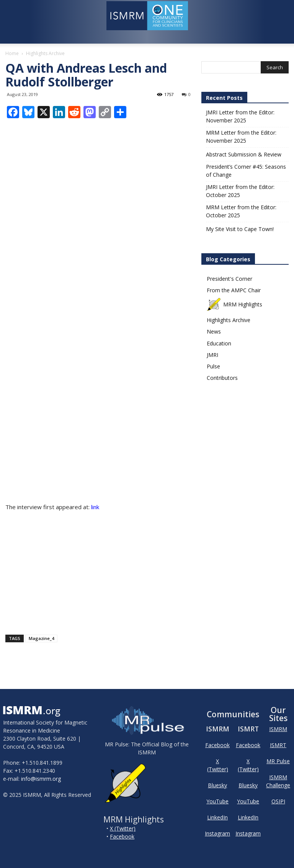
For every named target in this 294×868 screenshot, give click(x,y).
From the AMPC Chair (234, 290)
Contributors (222, 378)
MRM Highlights (234, 304)
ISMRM (278, 729)
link (96, 507)
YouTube (217, 801)
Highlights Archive (229, 320)
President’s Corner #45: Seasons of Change (246, 171)
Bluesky (217, 785)
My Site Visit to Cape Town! (240, 229)
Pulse (213, 366)
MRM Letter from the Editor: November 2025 (241, 137)
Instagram (217, 833)
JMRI (212, 355)
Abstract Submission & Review (244, 154)
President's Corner (229, 279)
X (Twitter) (123, 828)
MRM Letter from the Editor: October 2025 (241, 211)
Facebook (122, 836)
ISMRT (278, 745)
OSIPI (278, 801)
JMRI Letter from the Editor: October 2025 (240, 191)
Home (12, 53)
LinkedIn (217, 817)
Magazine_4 (41, 638)
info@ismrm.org (41, 779)
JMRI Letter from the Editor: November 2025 (240, 116)
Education (219, 343)
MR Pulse (278, 761)
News (214, 331)
